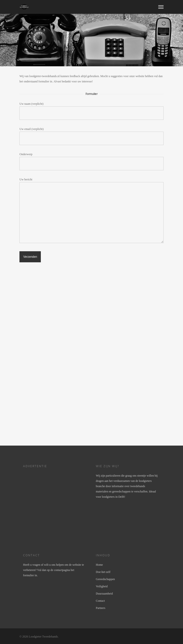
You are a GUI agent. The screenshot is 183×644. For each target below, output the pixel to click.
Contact (100, 601)
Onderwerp (91, 161)
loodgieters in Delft (113, 497)
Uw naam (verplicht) (91, 111)
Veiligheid (102, 586)
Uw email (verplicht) (91, 136)
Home (99, 565)
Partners (101, 608)
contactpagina (62, 570)
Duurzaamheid (104, 594)
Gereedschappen (105, 579)
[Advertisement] (55, 356)
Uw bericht (91, 211)
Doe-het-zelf (103, 572)
